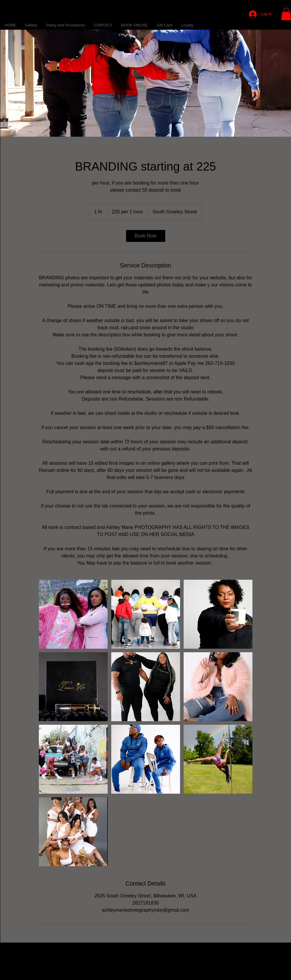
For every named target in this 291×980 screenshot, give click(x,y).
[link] (146, 236)
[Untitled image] (73, 614)
